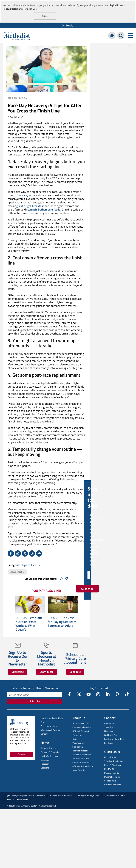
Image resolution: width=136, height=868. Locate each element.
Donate (21, 754)
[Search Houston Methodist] (121, 36)
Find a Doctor (110, 757)
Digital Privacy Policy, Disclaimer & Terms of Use (25, 796)
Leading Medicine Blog (114, 739)
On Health (68, 25)
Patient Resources (112, 777)
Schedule (75, 672)
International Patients (50, 730)
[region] (68, 11)
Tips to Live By (17, 98)
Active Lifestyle (17, 572)
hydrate (22, 195)
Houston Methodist (81, 723)
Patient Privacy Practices (61, 796)
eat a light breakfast (32, 206)
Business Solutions (113, 785)
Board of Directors (80, 751)
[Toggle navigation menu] (130, 36)
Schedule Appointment (114, 761)
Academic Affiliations (82, 755)
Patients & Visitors (49, 748)
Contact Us (109, 723)
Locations (45, 768)
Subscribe (18, 672)
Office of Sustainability (83, 766)
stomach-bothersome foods (43, 209)
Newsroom (109, 731)
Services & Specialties (51, 752)
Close (45, 16)
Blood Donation (79, 770)
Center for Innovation (82, 762)
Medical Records (112, 773)
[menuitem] (68, 25)
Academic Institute (49, 726)
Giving (75, 739)
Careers (44, 734)
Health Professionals (50, 756)
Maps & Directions (113, 765)
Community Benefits (82, 727)
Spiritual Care (78, 747)
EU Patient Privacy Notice (115, 796)
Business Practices (81, 758)
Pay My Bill (109, 769)
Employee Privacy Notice (18, 800)
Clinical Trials (110, 781)
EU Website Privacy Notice (88, 796)
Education (45, 760)
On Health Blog (111, 735)
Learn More (46, 672)
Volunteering (78, 743)
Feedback (108, 743)
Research (45, 764)
